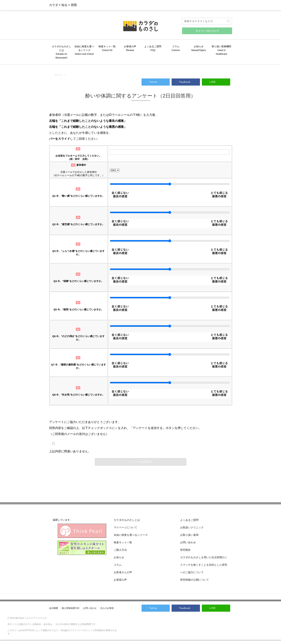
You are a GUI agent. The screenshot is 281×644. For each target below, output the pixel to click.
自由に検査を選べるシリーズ (84, 48)
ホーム (58, 75)
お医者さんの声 (123, 572)
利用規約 (99, 630)
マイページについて (125, 527)
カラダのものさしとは (61, 48)
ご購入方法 (189, 5)
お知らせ (199, 46)
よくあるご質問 (153, 46)
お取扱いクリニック (192, 527)
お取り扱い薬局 (189, 535)
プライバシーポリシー (81, 630)
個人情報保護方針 (71, 608)
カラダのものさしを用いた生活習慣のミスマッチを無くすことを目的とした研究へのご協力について (204, 565)
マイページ (219, 5)
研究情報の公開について (195, 580)
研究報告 (185, 550)
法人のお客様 (107, 608)
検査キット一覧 (107, 46)
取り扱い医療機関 (221, 46)
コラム (176, 46)
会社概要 (54, 608)
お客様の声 (130, 46)
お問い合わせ (159, 5)
